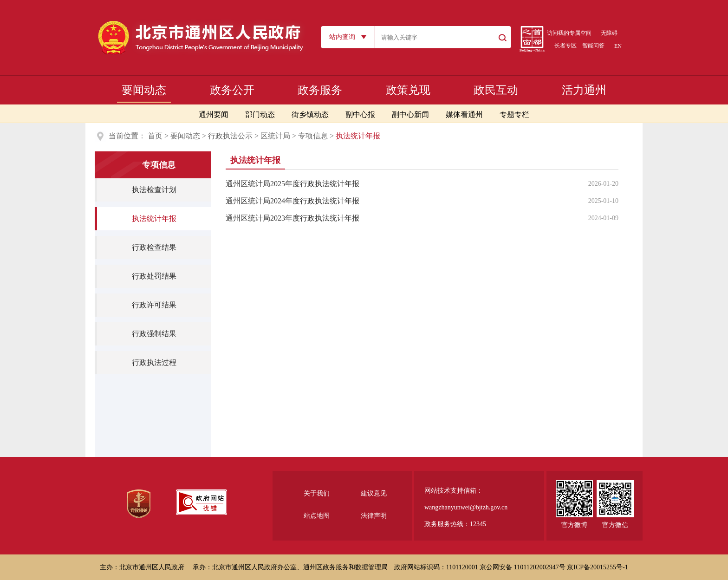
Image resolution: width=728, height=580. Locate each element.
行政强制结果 (154, 334)
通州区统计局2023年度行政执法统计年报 (292, 218)
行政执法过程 (154, 362)
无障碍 (609, 33)
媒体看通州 (464, 114)
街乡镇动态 (310, 114)
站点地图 (317, 516)
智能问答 (593, 46)
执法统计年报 (154, 218)
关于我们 (317, 493)
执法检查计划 (154, 190)
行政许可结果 (154, 305)
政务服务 (320, 90)
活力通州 (584, 90)
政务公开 (232, 90)
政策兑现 (408, 90)
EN (618, 46)
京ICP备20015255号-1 (597, 567)
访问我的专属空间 (569, 33)
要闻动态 (144, 90)
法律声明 (374, 516)
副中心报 (360, 114)
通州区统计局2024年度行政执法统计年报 (292, 201)
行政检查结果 (154, 247)
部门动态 (260, 114)
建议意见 (374, 493)
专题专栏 (514, 114)
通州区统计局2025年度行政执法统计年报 (292, 184)
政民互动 (496, 90)
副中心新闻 (410, 114)
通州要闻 (214, 114)
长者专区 (565, 46)
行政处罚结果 (154, 276)
